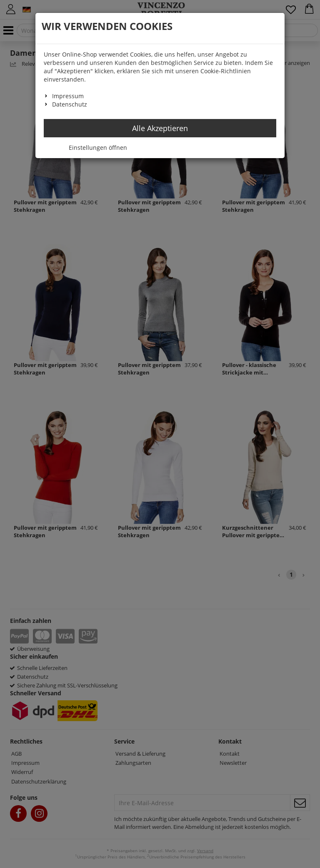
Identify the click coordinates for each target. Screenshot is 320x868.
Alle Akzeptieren (160, 128)
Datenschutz (70, 104)
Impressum (68, 96)
